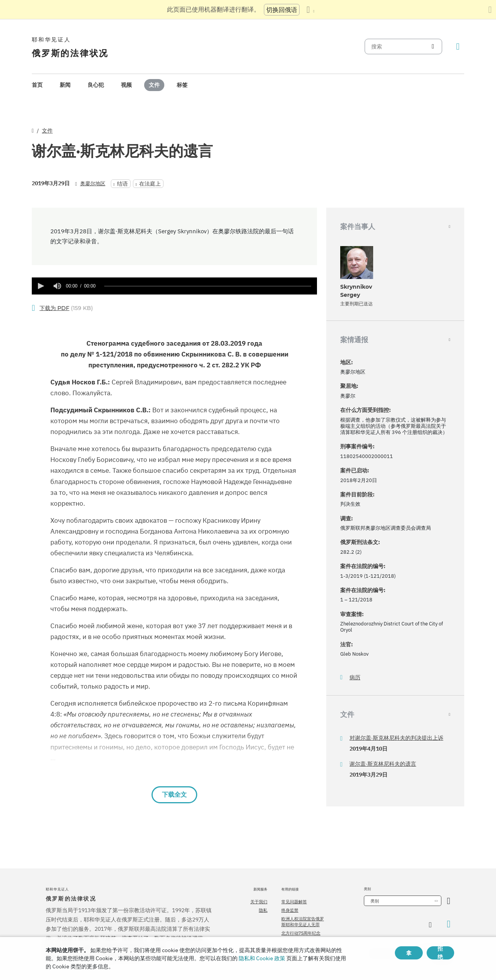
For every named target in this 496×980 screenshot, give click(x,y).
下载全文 (174, 795)
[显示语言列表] (310, 10)
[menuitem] (37, 85)
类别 (375, 901)
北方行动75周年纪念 (301, 933)
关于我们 (259, 902)
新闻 (65, 85)
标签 (182, 85)
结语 (122, 184)
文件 (154, 85)
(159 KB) (66, 308)
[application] (174, 286)
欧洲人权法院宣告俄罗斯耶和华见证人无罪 (303, 921)
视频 (126, 85)
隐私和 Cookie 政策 (262, 958)
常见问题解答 (294, 902)
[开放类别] (449, 901)
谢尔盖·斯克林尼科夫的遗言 (383, 764)
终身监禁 (290, 910)
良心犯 (96, 85)
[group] (57, 286)
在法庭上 (150, 184)
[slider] (208, 286)
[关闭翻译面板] (490, 10)
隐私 (263, 910)
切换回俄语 (282, 10)
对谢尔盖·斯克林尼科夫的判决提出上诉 (396, 738)
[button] (40, 286)
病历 (355, 678)
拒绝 (440, 953)
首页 (37, 85)
